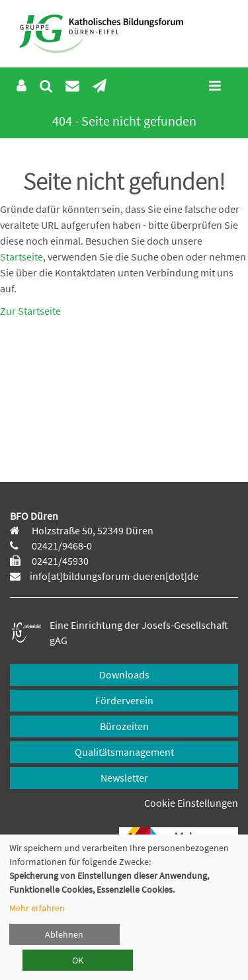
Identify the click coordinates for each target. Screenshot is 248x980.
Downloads (124, 674)
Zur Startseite (30, 311)
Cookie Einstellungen (191, 803)
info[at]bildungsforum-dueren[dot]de (114, 576)
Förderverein (124, 700)
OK (78, 960)
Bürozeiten (124, 726)
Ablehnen (64, 934)
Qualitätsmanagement (124, 752)
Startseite (21, 257)
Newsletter (124, 778)
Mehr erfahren (37, 908)
